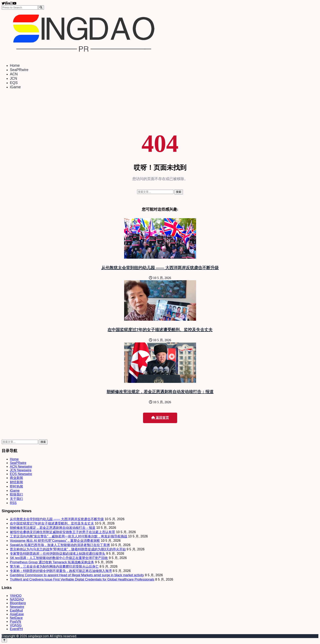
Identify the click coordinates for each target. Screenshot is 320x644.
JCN (13, 78)
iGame (15, 87)
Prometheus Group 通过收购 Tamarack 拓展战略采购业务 (52, 562)
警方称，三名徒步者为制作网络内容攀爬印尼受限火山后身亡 (54, 567)
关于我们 (16, 499)
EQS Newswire (21, 474)
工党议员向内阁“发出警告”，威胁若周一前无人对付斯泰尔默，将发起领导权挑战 (69, 536)
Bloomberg (18, 603)
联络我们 (16, 494)
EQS (14, 83)
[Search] (41, 7)
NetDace (16, 618)
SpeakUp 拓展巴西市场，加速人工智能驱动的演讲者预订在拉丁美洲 (60, 545)
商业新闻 (16, 478)
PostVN (15, 622)
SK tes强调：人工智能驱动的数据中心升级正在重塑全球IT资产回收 (59, 558)
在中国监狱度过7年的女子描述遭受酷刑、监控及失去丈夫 (160, 330)
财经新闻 (16, 482)
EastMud (16, 610)
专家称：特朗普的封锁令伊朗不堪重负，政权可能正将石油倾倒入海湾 (61, 571)
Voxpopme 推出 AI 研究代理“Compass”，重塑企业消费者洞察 (55, 541)
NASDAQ (17, 599)
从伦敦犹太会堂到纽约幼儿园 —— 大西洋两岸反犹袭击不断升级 (160, 268)
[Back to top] (4, 640)
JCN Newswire (21, 470)
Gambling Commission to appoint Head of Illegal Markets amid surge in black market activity (77, 575)
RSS (13, 503)
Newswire (17, 607)
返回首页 (160, 418)
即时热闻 (16, 486)
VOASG (16, 625)
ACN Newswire (21, 467)
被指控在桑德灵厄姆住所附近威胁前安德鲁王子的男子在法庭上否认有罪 (62, 532)
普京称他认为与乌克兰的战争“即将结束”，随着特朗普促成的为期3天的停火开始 (68, 549)
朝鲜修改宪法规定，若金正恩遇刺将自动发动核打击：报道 (160, 392)
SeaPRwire (19, 70)
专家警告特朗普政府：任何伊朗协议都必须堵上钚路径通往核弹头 (58, 554)
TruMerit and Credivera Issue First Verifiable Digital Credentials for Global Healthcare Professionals (82, 579)
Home (15, 65)
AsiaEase (17, 614)
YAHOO (16, 596)
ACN (14, 74)
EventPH (16, 629)
